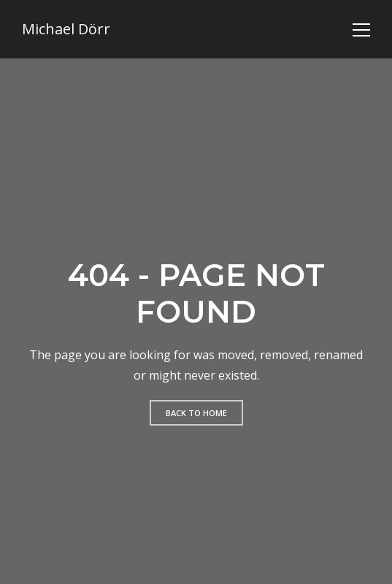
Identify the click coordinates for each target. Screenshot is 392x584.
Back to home (196, 413)
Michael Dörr (66, 29)
